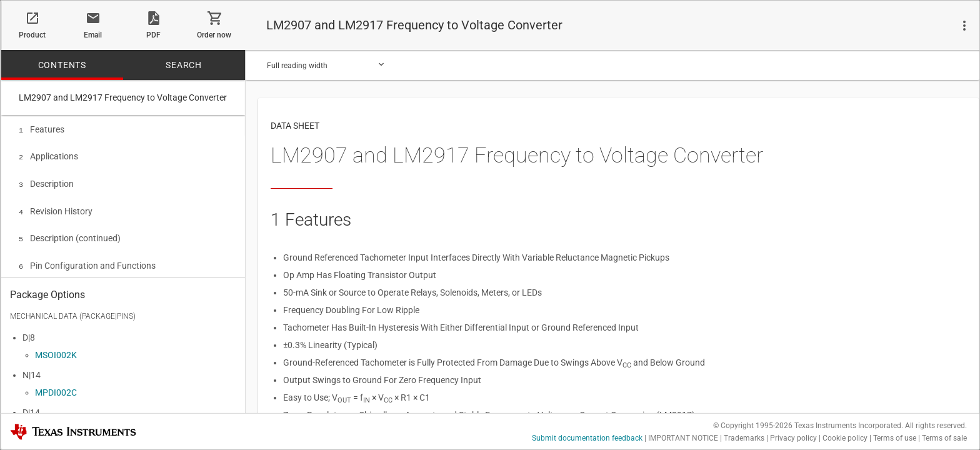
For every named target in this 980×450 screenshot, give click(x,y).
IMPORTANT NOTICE (683, 438)
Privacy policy (793, 438)
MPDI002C (56, 389)
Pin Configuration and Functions (87, 259)
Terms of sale (944, 438)
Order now (214, 35)
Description (46, 181)
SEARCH (184, 65)
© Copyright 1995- (753, 426)
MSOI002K (56, 352)
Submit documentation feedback (587, 438)
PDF (153, 35)
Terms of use (895, 438)
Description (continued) (70, 233)
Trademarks (744, 438)
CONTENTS (62, 65)
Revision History (56, 207)
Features (42, 129)
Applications (48, 155)
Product (32, 35)
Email (93, 35)
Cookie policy (845, 438)
